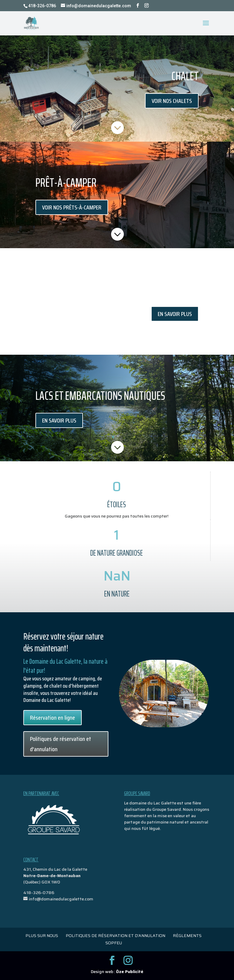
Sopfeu (114, 943)
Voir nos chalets (172, 101)
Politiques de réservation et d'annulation (61, 744)
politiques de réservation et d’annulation (115, 936)
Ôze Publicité (130, 972)
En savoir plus (175, 314)
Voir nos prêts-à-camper (72, 207)
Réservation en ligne (53, 718)
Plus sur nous (42, 936)
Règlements (187, 936)
